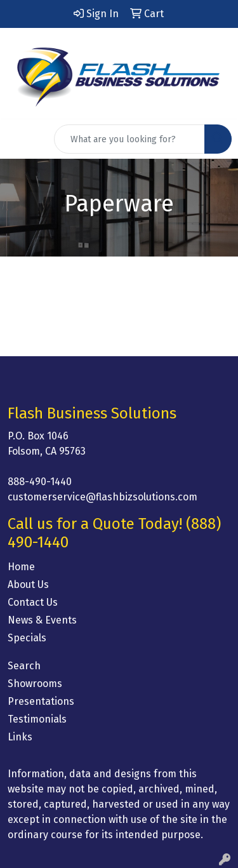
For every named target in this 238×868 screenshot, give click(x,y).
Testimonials (37, 719)
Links (20, 737)
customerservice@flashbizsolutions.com (102, 497)
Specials (27, 638)
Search (24, 666)
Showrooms (35, 684)
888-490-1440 (40, 482)
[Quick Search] (129, 139)
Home (21, 567)
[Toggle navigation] (20, 139)
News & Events (42, 620)
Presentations (41, 701)
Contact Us (33, 602)
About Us (28, 584)
